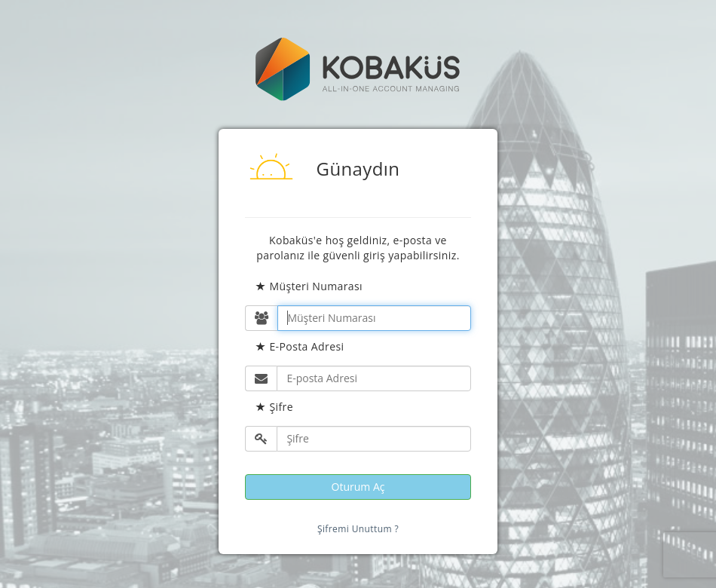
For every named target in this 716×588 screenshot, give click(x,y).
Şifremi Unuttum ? (358, 529)
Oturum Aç (358, 487)
